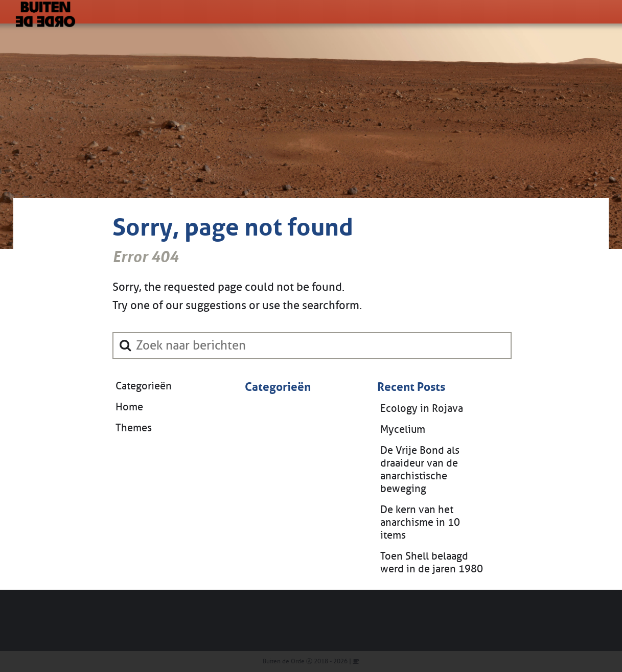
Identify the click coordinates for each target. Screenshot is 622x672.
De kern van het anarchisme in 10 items (420, 523)
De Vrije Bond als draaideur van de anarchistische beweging (420, 470)
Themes (134, 428)
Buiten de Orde (284, 661)
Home (129, 407)
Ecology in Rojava (422, 409)
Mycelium (403, 430)
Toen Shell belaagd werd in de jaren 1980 (432, 563)
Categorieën (144, 386)
